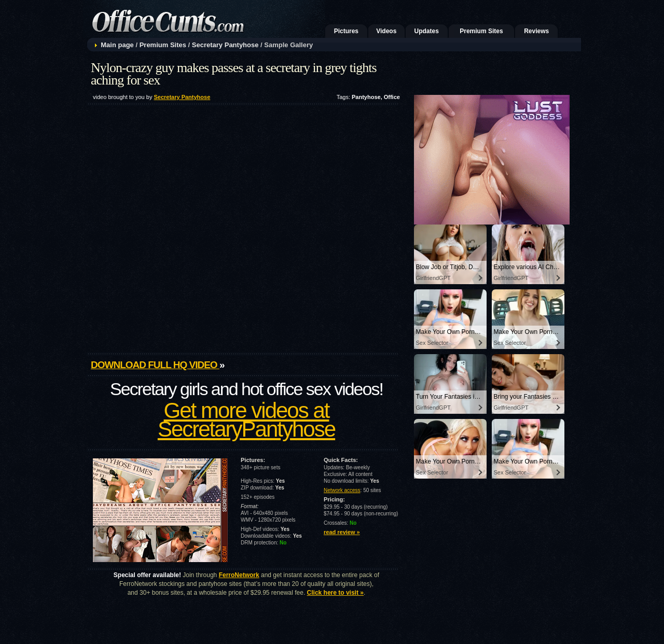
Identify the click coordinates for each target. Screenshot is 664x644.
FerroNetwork (239, 575)
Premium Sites (481, 31)
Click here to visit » (335, 593)
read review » (342, 532)
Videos (386, 31)
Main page (117, 45)
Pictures (346, 31)
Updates (427, 31)
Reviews (536, 31)
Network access (342, 490)
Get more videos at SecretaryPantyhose (246, 420)
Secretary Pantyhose (225, 45)
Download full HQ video (155, 365)
